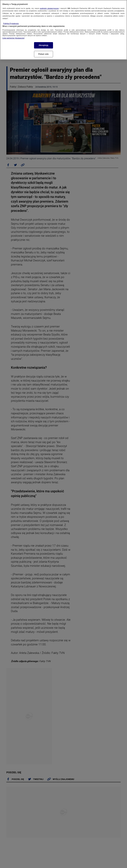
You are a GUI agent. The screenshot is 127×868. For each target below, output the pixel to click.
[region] (63, 30)
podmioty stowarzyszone (49, 8)
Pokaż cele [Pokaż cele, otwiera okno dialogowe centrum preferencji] (43, 54)
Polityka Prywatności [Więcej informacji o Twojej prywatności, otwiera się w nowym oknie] (11, 23)
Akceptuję (43, 45)
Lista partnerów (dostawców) (13, 38)
